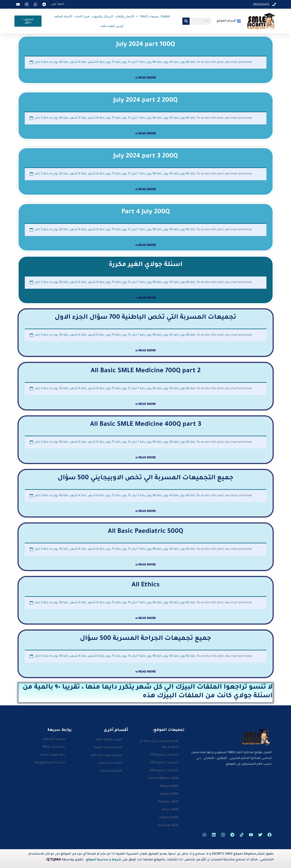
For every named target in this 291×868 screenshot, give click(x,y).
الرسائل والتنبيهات (102, 16)
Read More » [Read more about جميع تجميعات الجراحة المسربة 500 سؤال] (146, 672)
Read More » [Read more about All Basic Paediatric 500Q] (146, 565)
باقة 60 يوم (188, 62)
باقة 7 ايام (139, 62)
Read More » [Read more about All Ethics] (146, 619)
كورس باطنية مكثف (112, 26)
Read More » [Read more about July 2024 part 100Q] (146, 78)
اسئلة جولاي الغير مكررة (145, 265)
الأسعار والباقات (124, 16)
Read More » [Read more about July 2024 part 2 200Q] (146, 134)
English (165, 16)
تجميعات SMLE (147, 16)
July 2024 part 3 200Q (146, 156)
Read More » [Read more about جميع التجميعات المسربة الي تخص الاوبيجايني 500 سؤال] (146, 511)
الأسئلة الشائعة (63, 16)
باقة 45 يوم (171, 62)
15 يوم (127, 62)
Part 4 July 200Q (146, 212)
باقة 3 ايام (42, 62)
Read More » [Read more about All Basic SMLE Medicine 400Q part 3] (146, 458)
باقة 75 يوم (114, 62)
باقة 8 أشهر (96, 62)
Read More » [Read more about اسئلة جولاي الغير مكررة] (146, 298)
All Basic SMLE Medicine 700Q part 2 (146, 371)
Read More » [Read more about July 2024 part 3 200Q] (146, 190)
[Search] (186, 21)
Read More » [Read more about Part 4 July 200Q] (146, 246)
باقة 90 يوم (155, 62)
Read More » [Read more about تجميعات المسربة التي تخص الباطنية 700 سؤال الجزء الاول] (146, 351)
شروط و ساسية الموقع (104, 860)
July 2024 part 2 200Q (145, 101)
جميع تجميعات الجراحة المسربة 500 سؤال (145, 639)
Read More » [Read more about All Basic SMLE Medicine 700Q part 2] (146, 404)
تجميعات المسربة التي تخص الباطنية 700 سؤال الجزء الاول (145, 318)
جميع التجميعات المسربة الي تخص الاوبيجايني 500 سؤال (145, 478)
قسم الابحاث (82, 16)
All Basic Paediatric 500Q (145, 532)
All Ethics (146, 585)
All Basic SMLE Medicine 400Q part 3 (146, 425)
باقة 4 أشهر (78, 62)
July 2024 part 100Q (146, 45)
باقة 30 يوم (61, 62)
